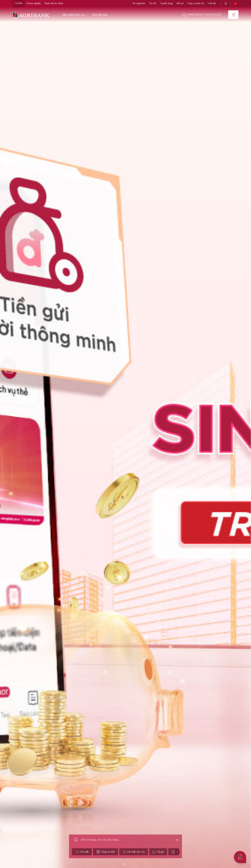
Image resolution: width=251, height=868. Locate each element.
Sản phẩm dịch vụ (73, 15)
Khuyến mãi (100, 15)
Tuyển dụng (166, 3)
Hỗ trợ (180, 3)
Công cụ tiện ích (196, 3)
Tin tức (153, 3)
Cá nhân (19, 3)
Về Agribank (139, 3)
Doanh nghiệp (34, 3)
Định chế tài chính (54, 3)
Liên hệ (212, 3)
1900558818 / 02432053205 (202, 15)
